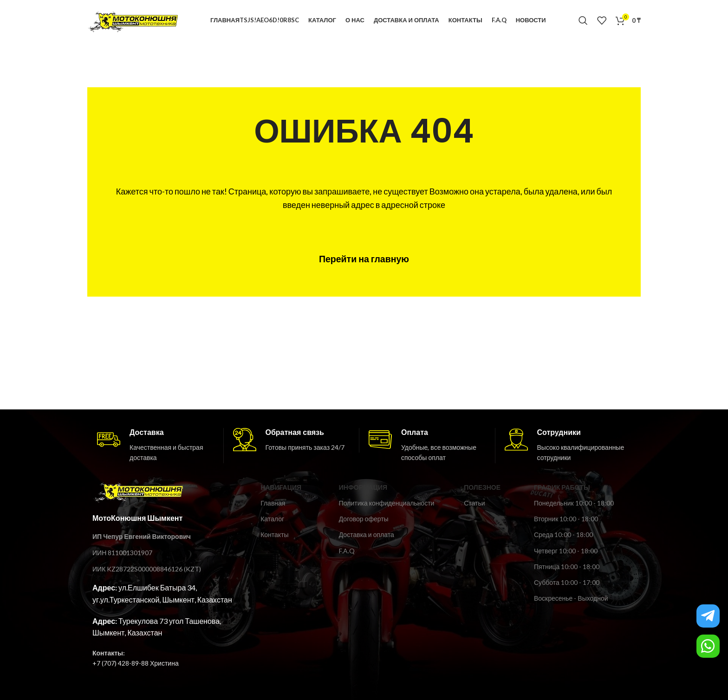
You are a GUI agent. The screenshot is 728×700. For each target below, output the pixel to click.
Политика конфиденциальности (387, 504)
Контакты (274, 535)
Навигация (281, 488)
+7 (96, 664)
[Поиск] (583, 21)
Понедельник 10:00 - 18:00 (574, 504)
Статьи (474, 504)
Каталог (272, 520)
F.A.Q (347, 551)
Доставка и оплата (367, 535)
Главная (273, 504)
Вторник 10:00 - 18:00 (566, 520)
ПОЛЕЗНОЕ (482, 488)
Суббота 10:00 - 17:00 (567, 583)
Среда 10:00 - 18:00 (563, 535)
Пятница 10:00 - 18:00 (567, 567)
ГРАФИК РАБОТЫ (562, 488)
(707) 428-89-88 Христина (140, 664)
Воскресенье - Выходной (571, 599)
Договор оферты (364, 520)
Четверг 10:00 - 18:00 (566, 551)
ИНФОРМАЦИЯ (363, 488)
